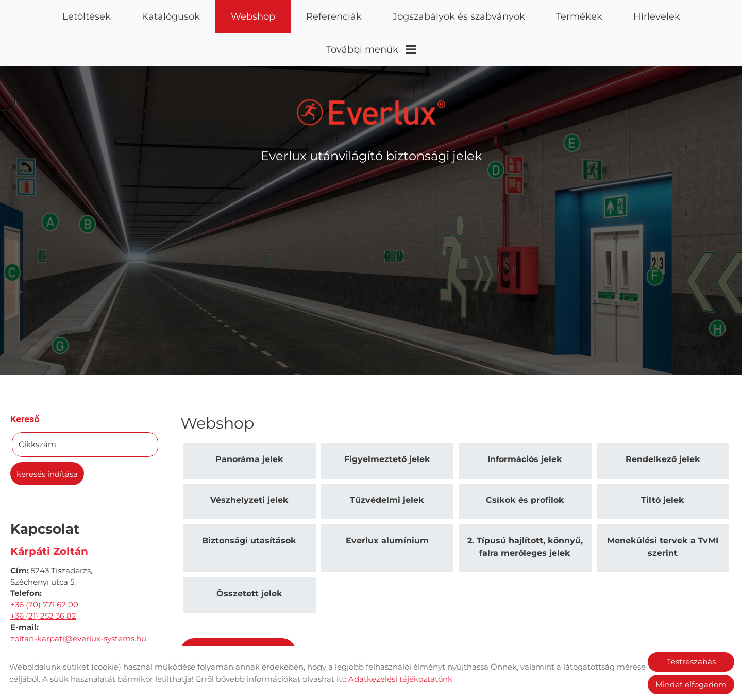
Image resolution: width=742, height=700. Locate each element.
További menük (371, 49)
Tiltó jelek (663, 462)
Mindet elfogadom (691, 684)
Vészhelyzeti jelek (249, 462)
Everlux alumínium (387, 502)
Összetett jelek (249, 556)
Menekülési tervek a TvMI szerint (663, 509)
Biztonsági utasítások (249, 502)
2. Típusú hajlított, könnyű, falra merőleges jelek (525, 509)
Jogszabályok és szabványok (459, 16)
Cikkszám (37, 406)
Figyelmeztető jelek (387, 421)
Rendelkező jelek (663, 421)
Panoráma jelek (249, 421)
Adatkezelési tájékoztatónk (400, 679)
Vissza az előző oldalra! (247, 614)
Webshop (253, 16)
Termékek (579, 16)
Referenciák (334, 16)
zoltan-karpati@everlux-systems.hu (78, 600)
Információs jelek (525, 421)
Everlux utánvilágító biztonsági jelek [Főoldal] (371, 118)
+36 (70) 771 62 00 (44, 566)
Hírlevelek (657, 16)
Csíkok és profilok (525, 462)
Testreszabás (691, 662)
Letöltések (87, 16)
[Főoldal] (371, 74)
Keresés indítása (47, 436)
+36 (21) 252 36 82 (43, 578)
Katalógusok (171, 16)
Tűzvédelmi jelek (387, 462)
